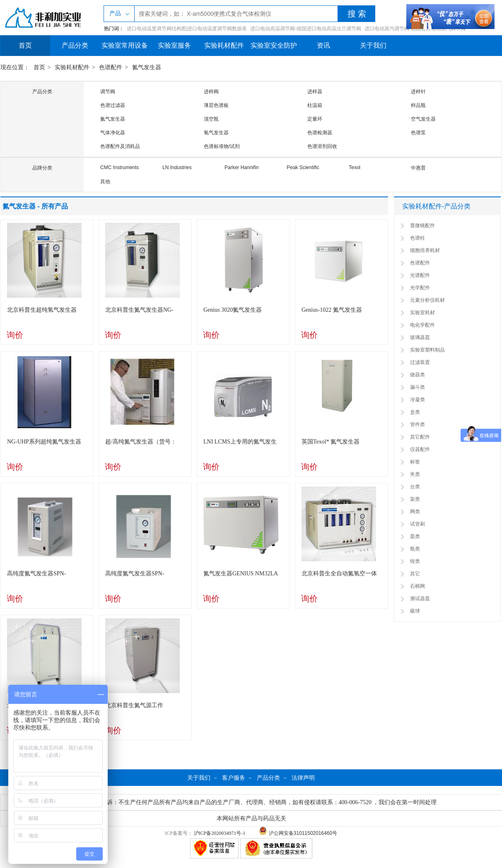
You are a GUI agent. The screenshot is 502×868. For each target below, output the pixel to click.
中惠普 (418, 168)
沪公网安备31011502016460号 (298, 833)
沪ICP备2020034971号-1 (220, 833)
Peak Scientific (303, 167)
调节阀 (108, 92)
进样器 (315, 92)
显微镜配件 (422, 225)
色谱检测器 (320, 133)
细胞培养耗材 (425, 250)
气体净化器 (113, 133)
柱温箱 (315, 105)
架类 (415, 499)
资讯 (323, 45)
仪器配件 (420, 449)
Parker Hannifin (242, 167)
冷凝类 (418, 400)
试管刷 (418, 524)
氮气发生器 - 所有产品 (35, 206)
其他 (105, 182)
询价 (15, 335)
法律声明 (303, 778)
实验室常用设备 (125, 45)
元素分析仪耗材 (427, 300)
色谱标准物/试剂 (222, 146)
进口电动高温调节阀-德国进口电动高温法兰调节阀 (306, 29)
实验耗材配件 (224, 45)
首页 (25, 45)
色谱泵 (418, 133)
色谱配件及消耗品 (120, 146)
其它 (415, 574)
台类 (415, 487)
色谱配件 (111, 67)
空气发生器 (423, 119)
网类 (415, 512)
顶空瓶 (211, 119)
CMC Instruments (119, 167)
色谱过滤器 (113, 105)
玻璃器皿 (420, 337)
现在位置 (12, 67)
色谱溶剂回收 (322, 146)
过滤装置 (420, 362)
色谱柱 (418, 238)
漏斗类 (418, 387)
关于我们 (373, 45)
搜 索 (357, 14)
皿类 (415, 536)
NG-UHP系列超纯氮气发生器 (44, 442)
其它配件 (420, 437)
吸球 (415, 611)
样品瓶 (418, 105)
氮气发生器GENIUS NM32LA (241, 573)
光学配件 (420, 288)
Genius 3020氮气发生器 (233, 310)
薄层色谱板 (216, 105)
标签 (415, 462)
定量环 (315, 119)
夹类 (415, 474)
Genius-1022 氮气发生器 (332, 310)
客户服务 (234, 778)
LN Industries (177, 167)
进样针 (418, 92)
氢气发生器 (216, 133)
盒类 (415, 412)
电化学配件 (422, 325)
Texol (355, 167)
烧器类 (418, 375)
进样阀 (211, 92)
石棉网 (418, 586)
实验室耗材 (422, 313)
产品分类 (75, 45)
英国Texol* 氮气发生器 (331, 442)
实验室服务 (174, 45)
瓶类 (415, 549)
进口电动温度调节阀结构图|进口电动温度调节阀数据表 (187, 29)
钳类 (415, 561)
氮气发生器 (147, 67)
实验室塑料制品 (427, 350)
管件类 (418, 424)
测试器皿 (420, 599)
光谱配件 (420, 275)
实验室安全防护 (274, 45)
